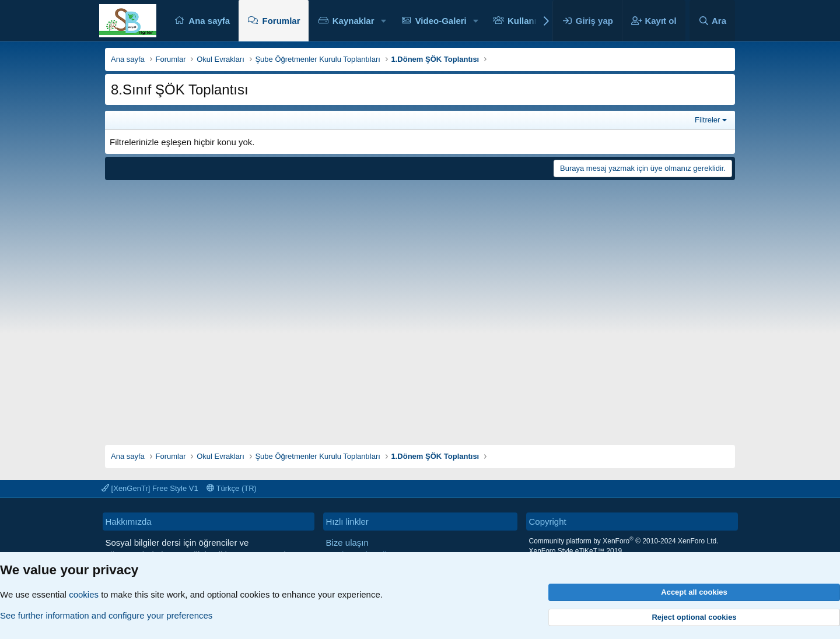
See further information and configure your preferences (106, 615)
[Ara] (712, 21)
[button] (383, 21)
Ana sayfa (209, 21)
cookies (84, 594)
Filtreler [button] (707, 120)
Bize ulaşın (347, 543)
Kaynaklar (353, 21)
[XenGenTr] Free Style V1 (150, 488)
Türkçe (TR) (232, 488)
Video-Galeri (441, 21)
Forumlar (281, 21)
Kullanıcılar (531, 21)
